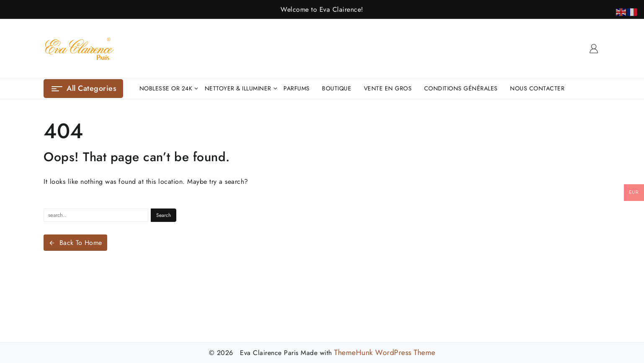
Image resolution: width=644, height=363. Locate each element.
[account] (594, 49)
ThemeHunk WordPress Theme (385, 353)
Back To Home (75, 243)
